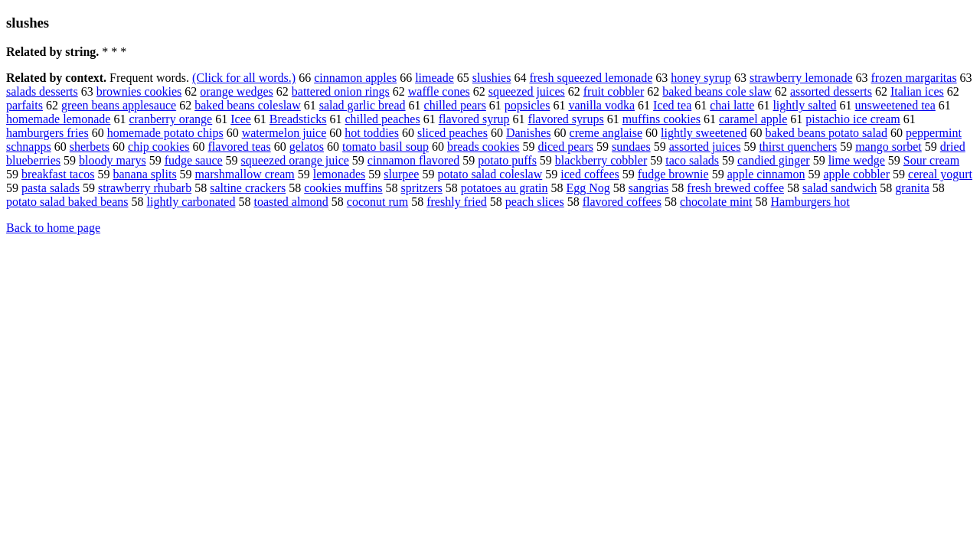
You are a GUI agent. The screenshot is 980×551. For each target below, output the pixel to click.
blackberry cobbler (601, 160)
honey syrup (701, 78)
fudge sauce (194, 160)
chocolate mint (716, 202)
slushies (492, 78)
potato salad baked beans (67, 202)
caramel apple (753, 119)
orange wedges (237, 91)
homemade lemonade (58, 119)
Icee (241, 119)
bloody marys (113, 160)
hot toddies (372, 133)
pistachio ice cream (853, 119)
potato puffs (507, 160)
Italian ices (917, 91)
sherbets (90, 147)
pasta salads (51, 188)
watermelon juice (284, 133)
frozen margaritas (914, 78)
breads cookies (483, 147)
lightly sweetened (704, 133)
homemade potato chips (165, 133)
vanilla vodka (601, 105)
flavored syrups (566, 119)
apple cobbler (856, 174)
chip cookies (158, 147)
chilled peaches (383, 119)
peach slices (535, 202)
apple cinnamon (766, 174)
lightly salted (804, 105)
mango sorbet (889, 147)
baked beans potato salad (826, 133)
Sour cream (931, 160)
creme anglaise (606, 133)
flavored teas (240, 147)
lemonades (339, 174)
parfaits (24, 105)
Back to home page (53, 228)
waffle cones (439, 91)
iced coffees (590, 174)
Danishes (529, 133)
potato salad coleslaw (490, 174)
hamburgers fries (47, 133)
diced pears (566, 147)
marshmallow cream (245, 174)
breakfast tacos (58, 174)
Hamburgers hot (810, 202)
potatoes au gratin (505, 188)
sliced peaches (452, 133)
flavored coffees (622, 202)
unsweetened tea (895, 105)
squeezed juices (527, 91)
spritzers (422, 188)
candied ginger (774, 160)
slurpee (401, 174)
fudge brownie (673, 174)
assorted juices (705, 147)
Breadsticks (298, 119)
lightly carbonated (191, 202)
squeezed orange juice (295, 160)
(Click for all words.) (244, 78)
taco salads (692, 160)
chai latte (732, 105)
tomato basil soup (385, 147)
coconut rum (377, 202)
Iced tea (672, 105)
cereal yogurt (940, 174)
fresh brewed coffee (735, 188)
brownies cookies (139, 91)
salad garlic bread (363, 105)
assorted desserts (831, 91)
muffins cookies (661, 119)
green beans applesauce (119, 105)
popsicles (528, 105)
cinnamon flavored (413, 160)
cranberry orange (170, 119)
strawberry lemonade (801, 78)
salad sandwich (840, 188)
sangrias (648, 188)
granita (912, 188)
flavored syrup (474, 119)
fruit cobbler (614, 91)
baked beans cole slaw (717, 91)
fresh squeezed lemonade (591, 78)
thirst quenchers (798, 147)
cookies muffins (343, 188)
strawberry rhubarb (145, 188)
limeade (434, 78)
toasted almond (291, 202)
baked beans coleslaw (248, 105)
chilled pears (455, 105)
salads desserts (42, 91)
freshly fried (457, 202)
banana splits (145, 174)
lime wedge (857, 160)
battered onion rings (341, 91)
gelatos (307, 147)
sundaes (631, 147)
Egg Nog (588, 188)
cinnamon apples (355, 78)
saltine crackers (248, 188)
